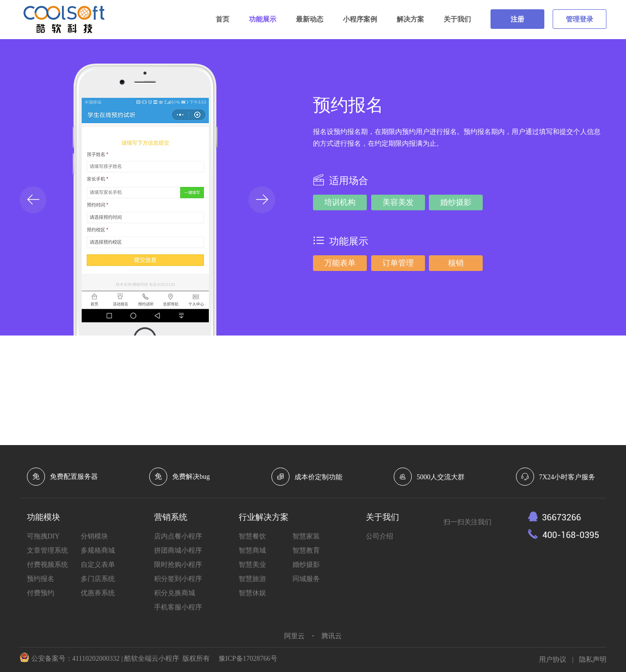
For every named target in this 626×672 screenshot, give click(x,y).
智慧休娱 (252, 593)
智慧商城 (252, 550)
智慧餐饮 (252, 536)
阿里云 (294, 636)
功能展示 (263, 19)
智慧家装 (306, 536)
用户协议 (553, 660)
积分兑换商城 (175, 593)
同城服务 (306, 579)
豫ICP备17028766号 (248, 659)
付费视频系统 (47, 565)
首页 (223, 19)
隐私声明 (593, 660)
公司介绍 (380, 536)
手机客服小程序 (178, 607)
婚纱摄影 (306, 565)
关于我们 (457, 19)
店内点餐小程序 (178, 536)
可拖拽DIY (43, 536)
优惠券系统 (98, 593)
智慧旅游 (252, 579)
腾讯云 (332, 636)
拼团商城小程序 (178, 550)
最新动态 (310, 19)
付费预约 (41, 593)
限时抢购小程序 (178, 565)
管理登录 (580, 19)
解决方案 (410, 19)
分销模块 (94, 536)
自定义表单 (98, 565)
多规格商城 (98, 550)
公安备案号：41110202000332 (76, 659)
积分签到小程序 (178, 579)
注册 (517, 19)
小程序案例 (360, 19)
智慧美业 (252, 565)
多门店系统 (98, 579)
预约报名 (41, 579)
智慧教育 (306, 550)
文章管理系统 (47, 550)
